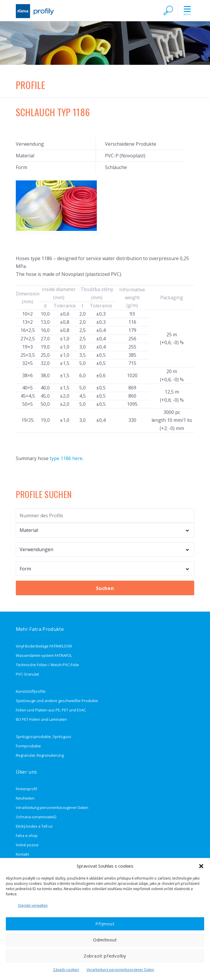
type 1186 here (66, 458)
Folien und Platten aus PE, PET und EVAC (51, 710)
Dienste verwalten (33, 905)
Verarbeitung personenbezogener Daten (120, 970)
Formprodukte (28, 746)
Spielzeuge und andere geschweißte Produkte (57, 701)
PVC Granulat (27, 674)
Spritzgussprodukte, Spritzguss (44, 737)
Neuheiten (25, 798)
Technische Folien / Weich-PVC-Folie (47, 665)
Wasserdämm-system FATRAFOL (44, 655)
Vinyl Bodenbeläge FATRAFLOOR (44, 646)
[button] (201, 866)
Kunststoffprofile (31, 691)
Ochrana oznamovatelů (36, 817)
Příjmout (105, 924)
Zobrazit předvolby (105, 956)
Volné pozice (27, 845)
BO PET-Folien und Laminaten (41, 719)
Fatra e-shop (27, 835)
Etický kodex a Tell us (34, 826)
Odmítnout (105, 940)
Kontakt (22, 854)
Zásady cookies (66, 970)
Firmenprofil (26, 789)
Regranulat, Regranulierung (40, 755)
